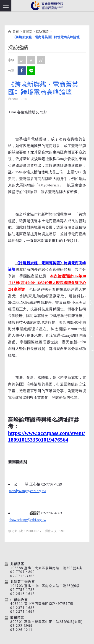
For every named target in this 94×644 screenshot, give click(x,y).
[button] (6, 6)
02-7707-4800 (22, 572)
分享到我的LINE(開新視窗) (31, 71)
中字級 (31, 60)
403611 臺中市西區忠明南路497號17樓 (42, 604)
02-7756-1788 (22, 590)
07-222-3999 (21, 626)
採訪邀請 (42, 32)
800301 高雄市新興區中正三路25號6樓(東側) (46, 622)
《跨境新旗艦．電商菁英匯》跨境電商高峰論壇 (46, 37)
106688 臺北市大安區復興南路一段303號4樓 (46, 568)
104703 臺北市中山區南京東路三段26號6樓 (45, 586)
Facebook (22, 71)
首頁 (16, 32)
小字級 (22, 60)
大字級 (41, 60)
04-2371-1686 (22, 608)
